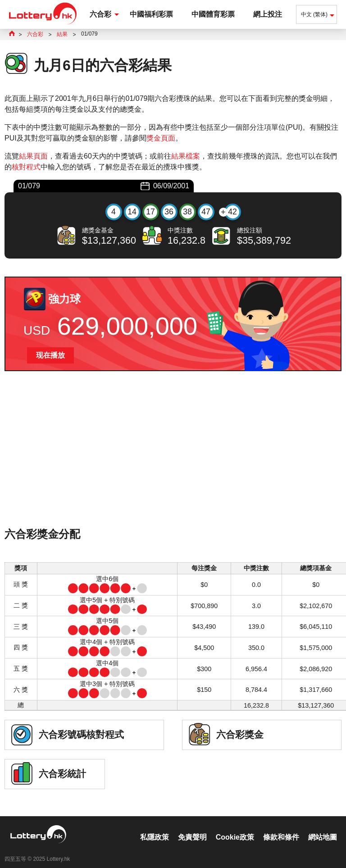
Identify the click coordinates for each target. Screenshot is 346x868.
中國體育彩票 (213, 14)
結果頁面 (33, 156)
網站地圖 (323, 828)
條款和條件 (281, 828)
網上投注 (268, 14)
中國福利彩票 (151, 14)
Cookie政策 (235, 828)
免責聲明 (192, 828)
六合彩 (100, 14)
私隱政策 (155, 828)
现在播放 (50, 355)
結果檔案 (186, 156)
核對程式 (26, 167)
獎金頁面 (161, 138)
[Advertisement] (173, 461)
